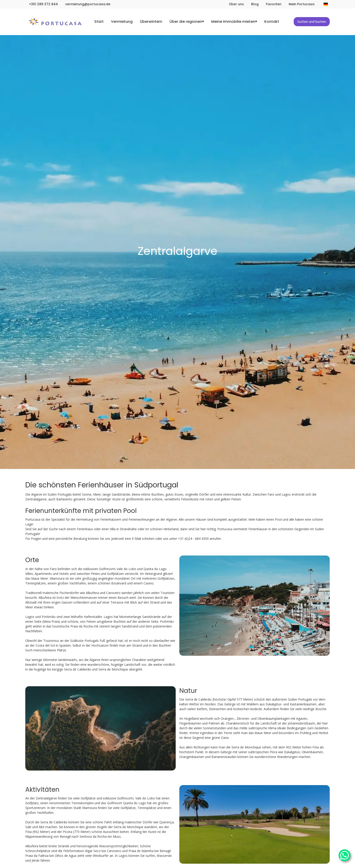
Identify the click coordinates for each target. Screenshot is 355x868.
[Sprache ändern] (326, 4)
